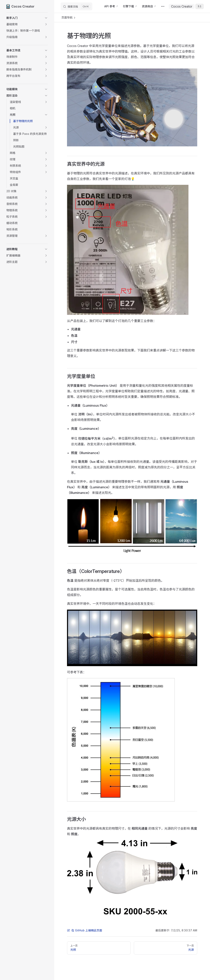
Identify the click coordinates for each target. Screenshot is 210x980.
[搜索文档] (76, 6)
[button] (27, 18)
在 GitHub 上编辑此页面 (85, 930)
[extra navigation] (163, 6)
